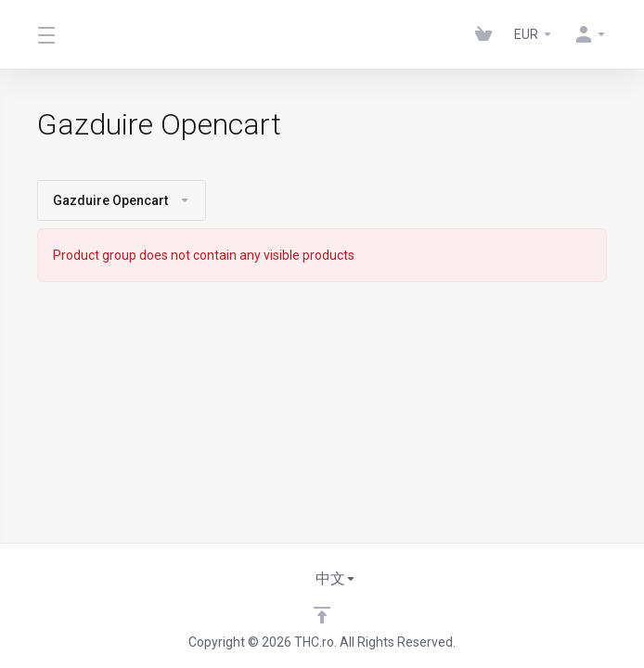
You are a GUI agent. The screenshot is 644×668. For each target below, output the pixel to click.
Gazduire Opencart (122, 200)
